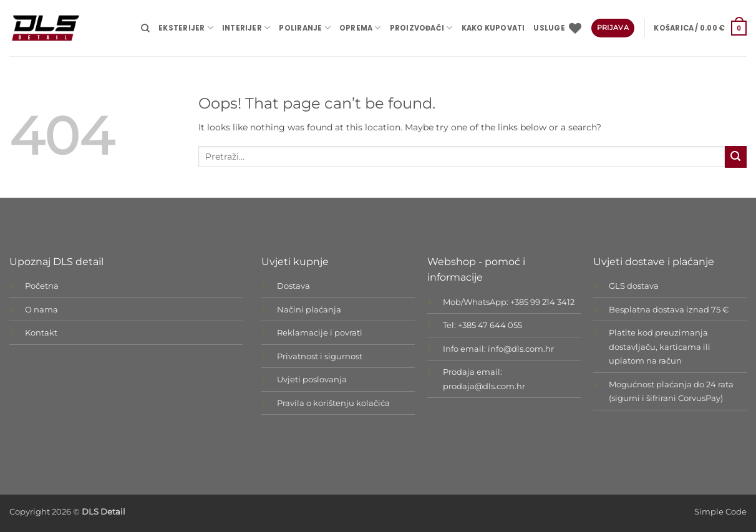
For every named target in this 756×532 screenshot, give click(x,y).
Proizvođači (421, 28)
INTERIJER (246, 28)
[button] (700, 28)
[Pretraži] (145, 28)
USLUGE (549, 28)
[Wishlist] (575, 28)
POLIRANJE (304, 28)
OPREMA (360, 28)
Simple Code (720, 512)
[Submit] (736, 157)
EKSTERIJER (186, 28)
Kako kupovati (493, 28)
